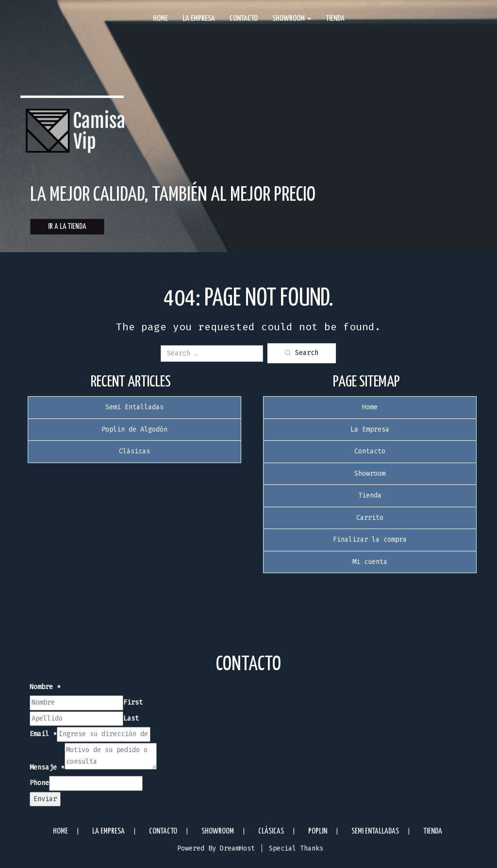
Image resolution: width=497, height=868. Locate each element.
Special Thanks (296, 848)
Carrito (370, 518)
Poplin (318, 831)
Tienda (335, 19)
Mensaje (47, 767)
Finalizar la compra (370, 539)
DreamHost (237, 848)
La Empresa (199, 19)
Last (131, 718)
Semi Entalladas (134, 407)
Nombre (45, 687)
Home (160, 19)
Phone (39, 783)
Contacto (244, 19)
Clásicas (134, 451)
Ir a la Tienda (67, 227)
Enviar (45, 799)
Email (43, 734)
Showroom (292, 19)
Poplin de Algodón (134, 429)
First (133, 702)
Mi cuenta (370, 562)
